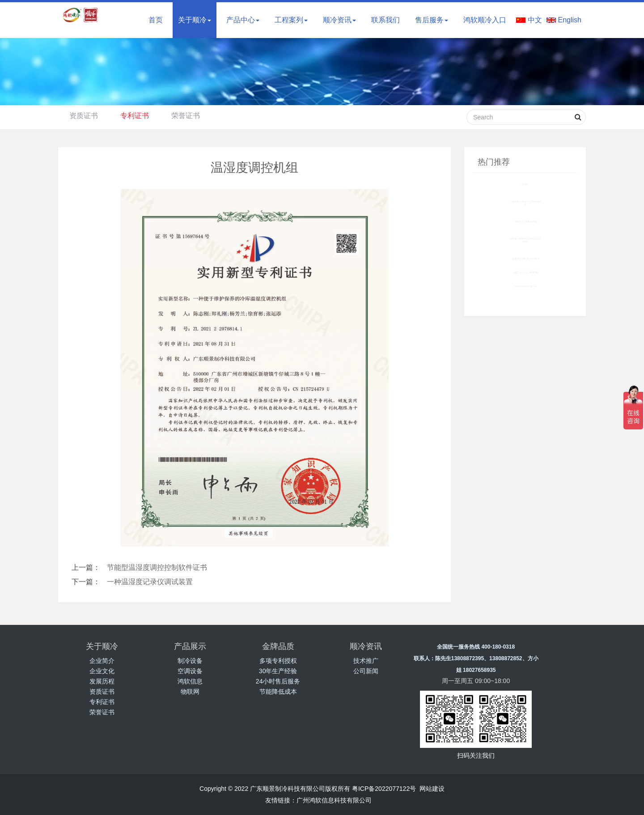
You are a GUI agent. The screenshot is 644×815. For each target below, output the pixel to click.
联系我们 (386, 20)
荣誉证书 (186, 116)
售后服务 (432, 20)
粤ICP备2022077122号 (384, 789)
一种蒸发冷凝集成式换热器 (525, 221)
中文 (535, 20)
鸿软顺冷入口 (485, 20)
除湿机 (525, 184)
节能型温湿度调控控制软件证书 (157, 567)
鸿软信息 (190, 681)
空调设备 (190, 671)
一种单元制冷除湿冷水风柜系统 (525, 272)
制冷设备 (190, 661)
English (570, 20)
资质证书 (84, 116)
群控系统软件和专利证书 (525, 287)
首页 (156, 20)
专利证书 (135, 116)
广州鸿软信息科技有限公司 (334, 800)
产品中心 (243, 20)
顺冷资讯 (339, 20)
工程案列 (291, 20)
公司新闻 (366, 671)
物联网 (190, 692)
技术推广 (366, 661)
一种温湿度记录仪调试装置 (150, 582)
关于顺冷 (195, 20)
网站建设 (432, 789)
